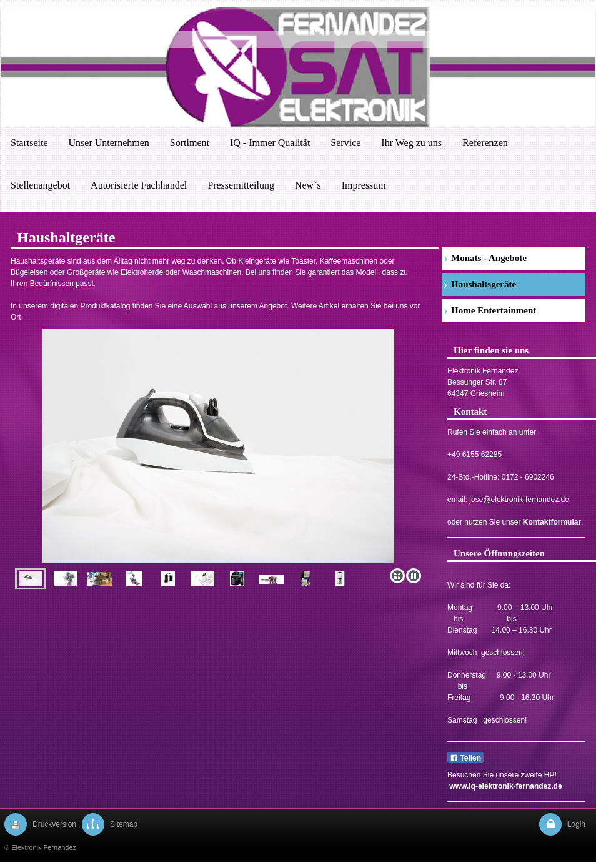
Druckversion (54, 824)
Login (576, 824)
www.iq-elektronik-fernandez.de (505, 786)
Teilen (465, 758)
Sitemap (124, 824)
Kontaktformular (552, 522)
